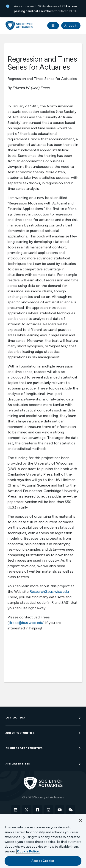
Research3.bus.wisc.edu (49, 592)
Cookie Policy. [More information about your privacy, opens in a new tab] (28, 851)
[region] (43, 841)
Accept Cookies (43, 861)
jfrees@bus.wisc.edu (26, 623)
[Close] (80, 820)
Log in (71, 26)
